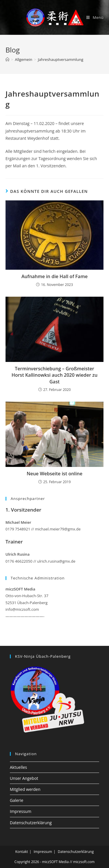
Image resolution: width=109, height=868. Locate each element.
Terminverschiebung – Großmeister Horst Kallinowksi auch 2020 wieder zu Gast (55, 375)
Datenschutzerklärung (31, 823)
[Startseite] (7, 59)
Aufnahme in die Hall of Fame (55, 276)
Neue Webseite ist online (55, 474)
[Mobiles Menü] (95, 17)
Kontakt (22, 852)
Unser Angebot (24, 778)
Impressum (21, 811)
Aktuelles (18, 767)
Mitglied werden (25, 789)
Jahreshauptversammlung (60, 59)
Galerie (17, 800)
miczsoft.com (84, 862)
